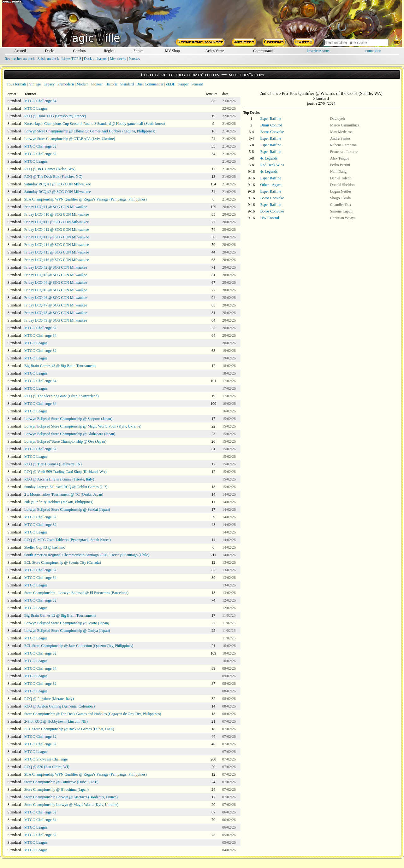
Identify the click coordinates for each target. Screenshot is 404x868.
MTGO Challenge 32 (40, 146)
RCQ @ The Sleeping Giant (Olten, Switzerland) (62, 396)
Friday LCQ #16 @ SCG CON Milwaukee (57, 260)
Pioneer (97, 84)
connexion (373, 51)
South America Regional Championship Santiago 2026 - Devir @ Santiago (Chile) (87, 555)
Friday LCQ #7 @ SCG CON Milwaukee (56, 305)
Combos (79, 51)
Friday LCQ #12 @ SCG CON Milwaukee (57, 230)
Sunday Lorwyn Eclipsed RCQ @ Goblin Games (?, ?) (66, 487)
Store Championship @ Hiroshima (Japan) (56, 789)
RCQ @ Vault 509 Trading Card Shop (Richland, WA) (65, 472)
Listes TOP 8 (71, 59)
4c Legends (269, 158)
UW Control (270, 218)
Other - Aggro (271, 185)
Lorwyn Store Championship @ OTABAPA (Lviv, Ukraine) (70, 139)
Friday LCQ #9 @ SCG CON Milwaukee (56, 320)
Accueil (20, 51)
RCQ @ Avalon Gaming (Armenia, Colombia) (59, 706)
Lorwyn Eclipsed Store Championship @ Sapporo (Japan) (68, 419)
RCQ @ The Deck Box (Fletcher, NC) (53, 177)
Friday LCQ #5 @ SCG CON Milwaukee (56, 290)
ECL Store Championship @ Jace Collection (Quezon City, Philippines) (79, 646)
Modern (82, 84)
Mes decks (118, 59)
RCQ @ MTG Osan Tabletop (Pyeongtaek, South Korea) (68, 540)
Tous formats (17, 84)
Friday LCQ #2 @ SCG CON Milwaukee (56, 267)
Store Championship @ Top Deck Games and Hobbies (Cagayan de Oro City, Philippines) (93, 714)
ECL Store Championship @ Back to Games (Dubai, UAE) (69, 729)
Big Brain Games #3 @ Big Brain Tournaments (60, 366)
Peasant (197, 84)
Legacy (49, 84)
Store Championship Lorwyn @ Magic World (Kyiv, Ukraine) (71, 805)
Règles (109, 51)
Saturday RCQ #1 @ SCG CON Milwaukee (58, 184)
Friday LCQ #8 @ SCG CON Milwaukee (56, 313)
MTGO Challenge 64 (40, 101)
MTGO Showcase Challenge (46, 759)
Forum (139, 51)
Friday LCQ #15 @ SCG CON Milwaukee (57, 252)
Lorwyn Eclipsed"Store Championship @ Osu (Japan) (65, 441)
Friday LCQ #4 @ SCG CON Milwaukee (56, 283)
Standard (127, 84)
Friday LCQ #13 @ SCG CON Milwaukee (57, 237)
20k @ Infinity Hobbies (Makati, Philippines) (59, 502)
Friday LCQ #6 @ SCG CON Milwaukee (56, 298)
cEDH (171, 84)
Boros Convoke (272, 132)
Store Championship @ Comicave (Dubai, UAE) (61, 782)
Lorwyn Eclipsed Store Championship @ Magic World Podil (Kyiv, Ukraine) (83, 426)
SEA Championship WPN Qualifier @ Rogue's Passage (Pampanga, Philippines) (86, 199)
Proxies (134, 59)
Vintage (35, 84)
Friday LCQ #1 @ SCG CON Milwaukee (56, 207)
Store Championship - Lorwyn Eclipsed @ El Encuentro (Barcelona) (76, 593)
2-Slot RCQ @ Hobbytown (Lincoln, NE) (56, 721)
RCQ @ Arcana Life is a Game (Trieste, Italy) (59, 479)
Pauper (184, 84)
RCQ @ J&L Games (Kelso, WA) (50, 169)
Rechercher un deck (20, 59)
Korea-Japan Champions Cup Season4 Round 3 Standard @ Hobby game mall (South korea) (95, 124)
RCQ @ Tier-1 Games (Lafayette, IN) (53, 464)
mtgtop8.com (246, 75)
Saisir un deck (48, 59)
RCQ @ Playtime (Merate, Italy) (49, 699)
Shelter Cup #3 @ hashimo (45, 547)
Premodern (65, 84)
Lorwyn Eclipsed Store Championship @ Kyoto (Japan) (67, 623)
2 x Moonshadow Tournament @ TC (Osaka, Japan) (64, 494)
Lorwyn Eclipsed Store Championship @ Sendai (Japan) (67, 510)
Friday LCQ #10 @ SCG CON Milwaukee (57, 214)
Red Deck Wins (272, 165)
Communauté (263, 51)
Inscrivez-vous (318, 51)
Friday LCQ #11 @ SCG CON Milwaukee (57, 222)
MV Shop (172, 51)
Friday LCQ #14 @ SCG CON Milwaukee (57, 245)
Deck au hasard (96, 59)
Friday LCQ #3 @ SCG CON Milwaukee (56, 275)
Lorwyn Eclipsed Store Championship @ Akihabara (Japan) (70, 434)
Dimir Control (271, 125)
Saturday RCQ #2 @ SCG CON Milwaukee (58, 192)
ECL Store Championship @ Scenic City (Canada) (63, 562)
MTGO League (36, 108)
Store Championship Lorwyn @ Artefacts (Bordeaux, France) (71, 797)
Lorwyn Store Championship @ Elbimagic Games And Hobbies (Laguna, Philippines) (90, 131)
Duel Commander (150, 84)
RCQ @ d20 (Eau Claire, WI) (47, 767)
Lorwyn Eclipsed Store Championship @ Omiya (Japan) (67, 631)
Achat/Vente (214, 51)
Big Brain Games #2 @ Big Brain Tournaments (60, 615)
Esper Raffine (271, 119)
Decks (50, 51)
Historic (112, 84)
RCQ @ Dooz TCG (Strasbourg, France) (55, 116)
